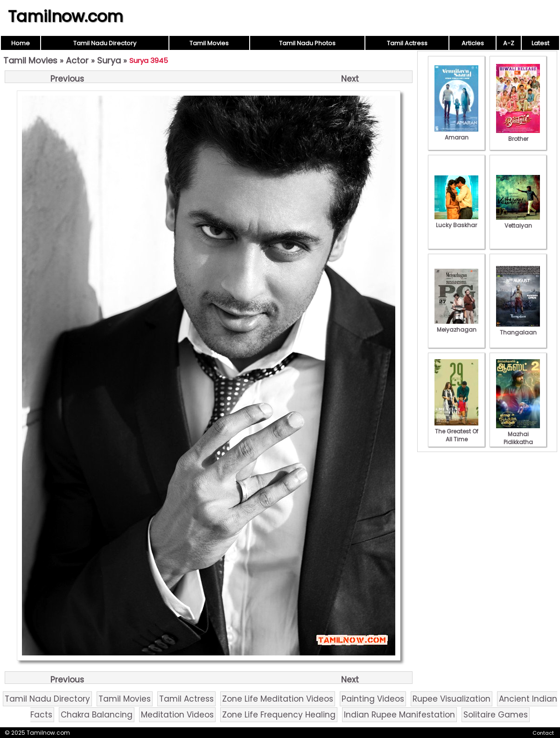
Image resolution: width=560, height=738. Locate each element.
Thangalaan (518, 328)
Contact (543, 733)
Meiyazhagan (456, 326)
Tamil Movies (209, 43)
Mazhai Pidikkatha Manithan (518, 438)
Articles (473, 43)
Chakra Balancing (97, 715)
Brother (518, 135)
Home (21, 43)
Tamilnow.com (66, 16)
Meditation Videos (177, 715)
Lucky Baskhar (456, 221)
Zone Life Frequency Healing (279, 715)
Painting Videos (373, 699)
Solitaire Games (496, 715)
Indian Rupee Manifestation (399, 715)
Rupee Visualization (451, 699)
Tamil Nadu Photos (307, 43)
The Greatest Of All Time (456, 431)
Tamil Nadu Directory (105, 43)
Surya (109, 60)
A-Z (509, 43)
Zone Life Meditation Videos (278, 699)
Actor (77, 60)
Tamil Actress (407, 43)
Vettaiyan (518, 222)
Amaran (456, 133)
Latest (540, 43)
